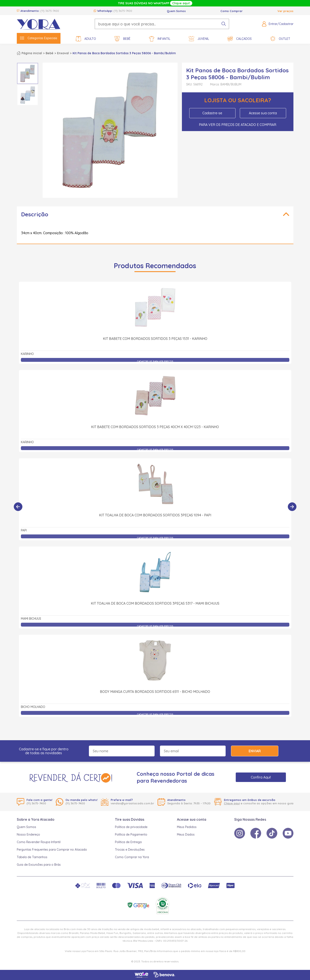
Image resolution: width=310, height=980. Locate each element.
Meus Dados (186, 834)
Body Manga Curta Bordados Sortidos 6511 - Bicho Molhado (155, 692)
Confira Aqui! (261, 777)
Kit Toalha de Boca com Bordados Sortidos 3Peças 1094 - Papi (155, 515)
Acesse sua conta (263, 113)
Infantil (160, 39)
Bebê (122, 39)
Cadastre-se (212, 113)
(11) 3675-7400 (50, 11)
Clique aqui (232, 803)
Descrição (35, 214)
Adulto (86, 39)
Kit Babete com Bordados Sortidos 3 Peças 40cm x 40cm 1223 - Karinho (155, 427)
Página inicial (32, 53)
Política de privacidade (131, 827)
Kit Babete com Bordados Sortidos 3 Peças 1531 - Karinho (155, 339)
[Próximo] (292, 507)
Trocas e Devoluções (130, 850)
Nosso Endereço (28, 834)
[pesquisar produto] (224, 24)
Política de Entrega (128, 842)
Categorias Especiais (39, 38)
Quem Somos (176, 11)
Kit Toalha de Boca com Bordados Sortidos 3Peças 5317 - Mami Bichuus (155, 603)
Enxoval (63, 53)
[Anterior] (18, 507)
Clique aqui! (181, 3)
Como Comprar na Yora (132, 857)
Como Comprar (232, 11)
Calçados (240, 39)
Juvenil (199, 39)
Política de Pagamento (131, 834)
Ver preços (285, 11)
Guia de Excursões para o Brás (39, 865)
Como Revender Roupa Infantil (39, 842)
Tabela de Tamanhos (32, 857)
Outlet (280, 39)
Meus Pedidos (187, 827)
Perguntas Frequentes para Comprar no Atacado (52, 850)
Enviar (255, 751)
